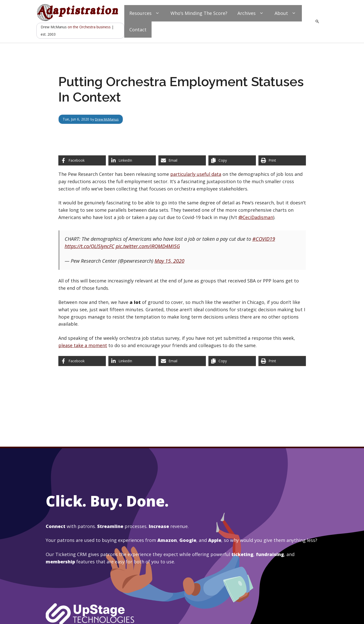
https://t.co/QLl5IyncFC (90, 246)
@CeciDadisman (256, 217)
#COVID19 (264, 239)
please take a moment (83, 345)
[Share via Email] (182, 160)
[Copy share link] (232, 160)
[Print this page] (282, 160)
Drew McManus (108, 119)
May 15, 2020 (169, 261)
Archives (251, 13)
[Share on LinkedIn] (132, 160)
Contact (138, 30)
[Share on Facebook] (82, 160)
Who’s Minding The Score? (199, 13)
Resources (145, 13)
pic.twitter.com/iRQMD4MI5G (148, 246)
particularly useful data (196, 174)
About (286, 13)
